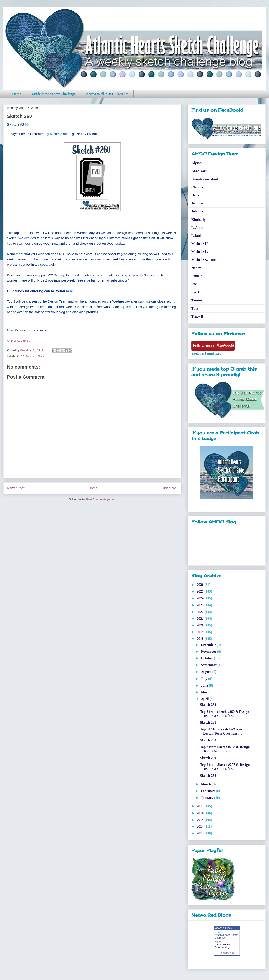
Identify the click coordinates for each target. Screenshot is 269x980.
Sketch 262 (208, 705)
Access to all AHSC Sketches (107, 94)
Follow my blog (227, 953)
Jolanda (197, 211)
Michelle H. (200, 244)
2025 (201, 591)
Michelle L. (200, 252)
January (207, 798)
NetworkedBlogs (223, 928)
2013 (201, 833)
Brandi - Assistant (205, 179)
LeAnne (197, 228)
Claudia (197, 187)
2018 (201, 639)
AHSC (21, 356)
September (209, 665)
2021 (201, 618)
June (205, 685)
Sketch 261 (208, 722)
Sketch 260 (208, 740)
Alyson (196, 163)
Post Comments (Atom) (101, 499)
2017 (201, 806)
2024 (201, 598)
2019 (201, 632)
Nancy (196, 268)
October (207, 658)
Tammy (197, 300)
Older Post (169, 488)
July (204, 679)
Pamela (197, 276)
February (208, 791)
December (209, 645)
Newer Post (16, 488)
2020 (201, 625)
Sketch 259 (208, 758)
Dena (195, 195)
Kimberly (198, 220)
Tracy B (197, 316)
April (205, 699)
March (206, 784)
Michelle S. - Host (204, 260)
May (205, 692)
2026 (201, 585)
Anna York (199, 171)
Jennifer (198, 203)
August (207, 672)
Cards (218, 944)
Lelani (196, 236)
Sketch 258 (208, 776)
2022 (201, 612)
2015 (201, 820)
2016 (201, 813)
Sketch (42, 356)
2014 (201, 826)
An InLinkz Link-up (19, 341)
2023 (201, 605)
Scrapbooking (222, 947)
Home (17, 94)
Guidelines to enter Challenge (54, 94)
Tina (195, 308)
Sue (194, 284)
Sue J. (196, 292)
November (209, 651)
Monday (31, 356)
